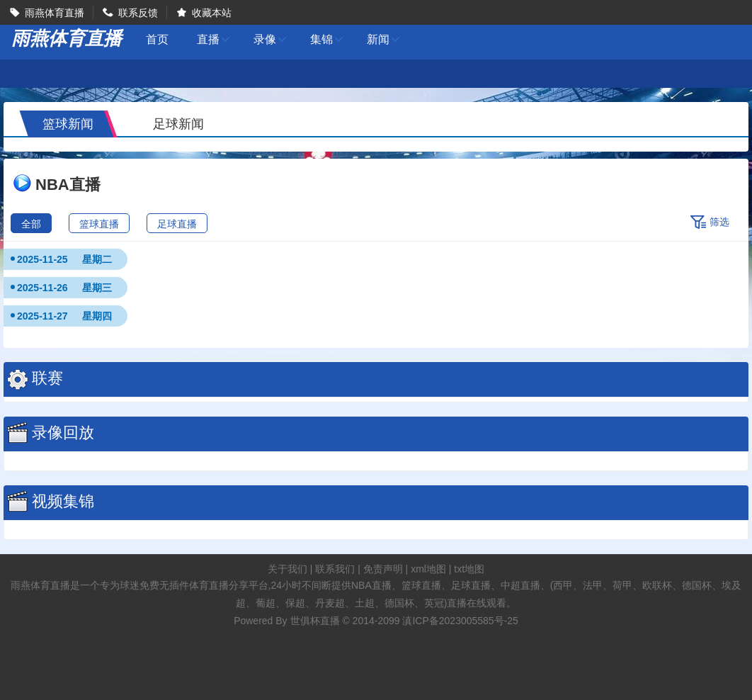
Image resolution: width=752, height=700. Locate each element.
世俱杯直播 (315, 621)
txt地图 (469, 569)
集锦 (327, 39)
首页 (157, 40)
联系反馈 (138, 13)
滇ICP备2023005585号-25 (460, 621)
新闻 (384, 39)
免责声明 (383, 569)
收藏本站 (212, 13)
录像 (270, 39)
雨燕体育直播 (55, 13)
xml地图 (428, 569)
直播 (214, 39)
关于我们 (287, 569)
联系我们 (335, 569)
